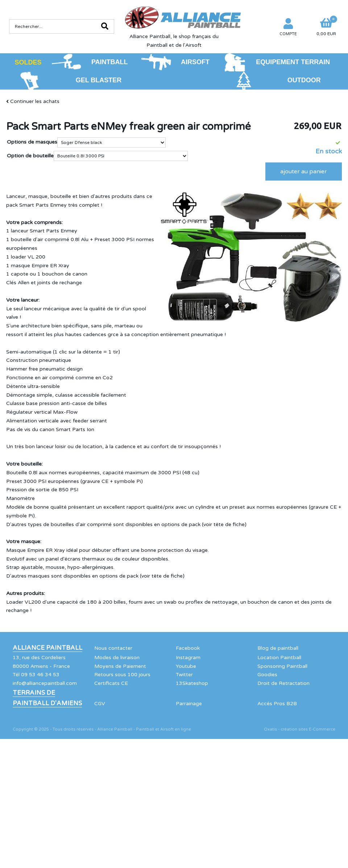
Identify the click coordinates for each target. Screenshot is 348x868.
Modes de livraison (117, 658)
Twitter (184, 675)
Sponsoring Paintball (282, 666)
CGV (100, 704)
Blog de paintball (278, 648)
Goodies (267, 675)
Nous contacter (113, 648)
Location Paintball (279, 658)
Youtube (186, 666)
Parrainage (189, 704)
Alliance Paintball (47, 648)
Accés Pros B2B (277, 704)
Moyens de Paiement (120, 666)
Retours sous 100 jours (122, 675)
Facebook (188, 648)
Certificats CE (111, 683)
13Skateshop (192, 683)
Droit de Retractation (283, 683)
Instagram (188, 658)
